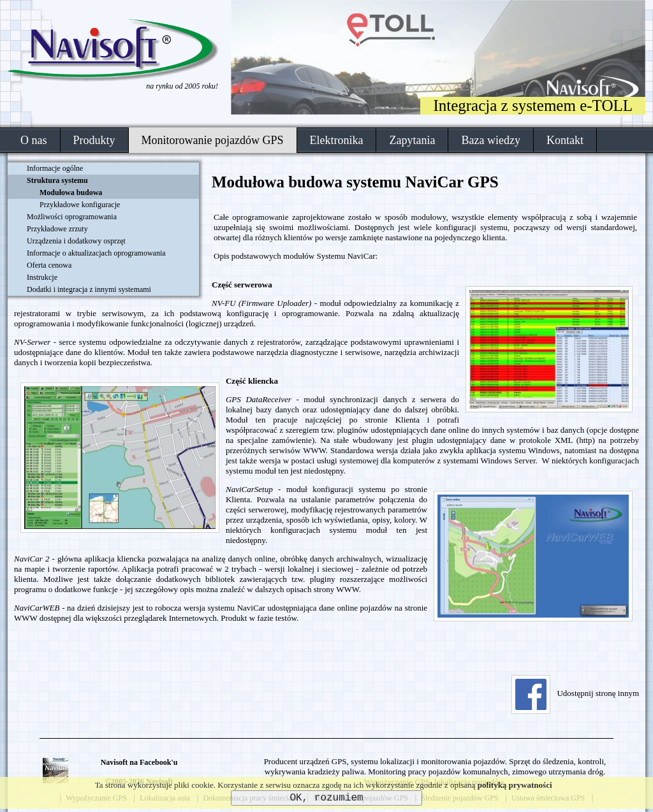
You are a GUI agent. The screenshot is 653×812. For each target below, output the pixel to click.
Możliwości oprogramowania (72, 217)
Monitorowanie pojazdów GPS (213, 140)
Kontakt (565, 140)
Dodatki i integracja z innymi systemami (89, 289)
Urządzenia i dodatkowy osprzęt (76, 241)
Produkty (94, 140)
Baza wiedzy (490, 140)
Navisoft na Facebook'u (139, 762)
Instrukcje (42, 277)
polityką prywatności (515, 785)
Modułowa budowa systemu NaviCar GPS (355, 182)
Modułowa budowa (71, 192)
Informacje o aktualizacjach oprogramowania (96, 253)
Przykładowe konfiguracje (80, 205)
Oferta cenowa (49, 265)
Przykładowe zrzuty (57, 229)
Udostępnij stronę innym (575, 693)
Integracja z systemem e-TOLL (533, 105)
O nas (34, 140)
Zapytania (412, 140)
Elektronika (337, 140)
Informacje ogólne (55, 168)
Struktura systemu (57, 180)
